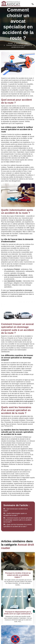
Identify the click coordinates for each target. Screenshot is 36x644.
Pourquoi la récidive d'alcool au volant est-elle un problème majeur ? (18, 575)
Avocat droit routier (22, 43)
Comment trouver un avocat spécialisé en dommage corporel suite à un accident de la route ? (18, 520)
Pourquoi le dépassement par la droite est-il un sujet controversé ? (18, 613)
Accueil (10, 43)
